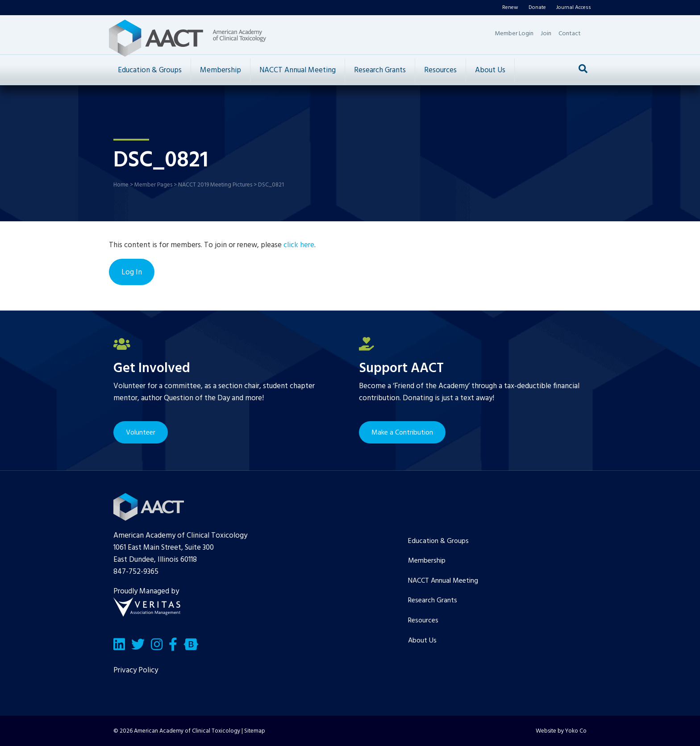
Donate (537, 8)
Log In (132, 272)
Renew (510, 8)
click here (299, 245)
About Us (490, 70)
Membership (221, 70)
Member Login (514, 34)
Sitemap (255, 731)
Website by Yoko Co (561, 731)
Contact (570, 34)
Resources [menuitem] (423, 621)
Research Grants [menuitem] (433, 601)
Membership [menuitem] (427, 561)
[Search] (583, 69)
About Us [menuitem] (422, 641)
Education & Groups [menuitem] (438, 541)
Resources (440, 70)
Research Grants (380, 70)
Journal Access (574, 8)
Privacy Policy (136, 670)
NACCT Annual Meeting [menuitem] (443, 581)
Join (546, 34)
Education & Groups (150, 70)
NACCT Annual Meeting (298, 70)
